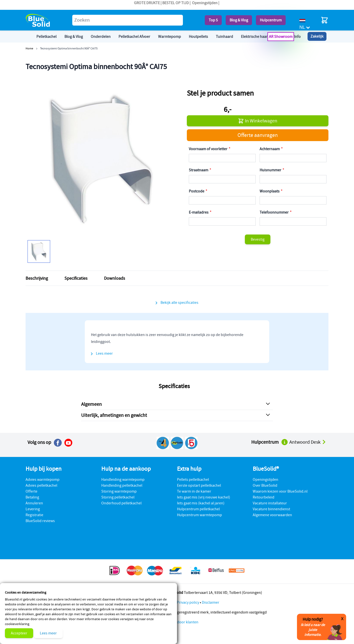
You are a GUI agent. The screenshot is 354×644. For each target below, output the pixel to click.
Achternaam (270, 149)
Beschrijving (37, 278)
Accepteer (19, 633)
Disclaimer (211, 602)
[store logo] (38, 20)
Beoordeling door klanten (177, 622)
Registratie (34, 515)
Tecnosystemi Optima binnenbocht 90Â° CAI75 (69, 48)
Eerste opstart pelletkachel (199, 485)
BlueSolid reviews (40, 521)
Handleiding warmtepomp (123, 480)
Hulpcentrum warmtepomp (199, 515)
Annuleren (34, 503)
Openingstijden (205, 3)
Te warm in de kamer (194, 491)
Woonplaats (270, 191)
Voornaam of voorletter (208, 149)
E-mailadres (199, 212)
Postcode (197, 191)
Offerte (31, 491)
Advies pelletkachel (41, 485)
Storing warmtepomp (119, 491)
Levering (33, 509)
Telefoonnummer (274, 212)
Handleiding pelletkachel (122, 485)
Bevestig (258, 239)
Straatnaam (199, 170)
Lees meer (48, 633)
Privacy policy (188, 602)
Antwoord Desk (308, 442)
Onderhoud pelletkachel (121, 503)
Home (29, 48)
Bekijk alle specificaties (179, 303)
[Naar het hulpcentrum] (285, 442)
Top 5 (213, 20)
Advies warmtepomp (43, 480)
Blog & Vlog (239, 20)
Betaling (32, 497)
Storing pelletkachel (118, 497)
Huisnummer (271, 170)
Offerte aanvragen (258, 135)
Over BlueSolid (265, 485)
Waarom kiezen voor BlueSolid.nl (280, 491)
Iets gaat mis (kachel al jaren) (201, 503)
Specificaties (76, 278)
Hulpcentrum (271, 20)
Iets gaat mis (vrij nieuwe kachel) (204, 497)
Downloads (115, 278)
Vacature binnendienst (271, 509)
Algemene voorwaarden (272, 515)
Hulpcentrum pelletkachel (198, 509)
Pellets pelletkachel (193, 480)
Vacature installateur (270, 503)
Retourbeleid (264, 497)
